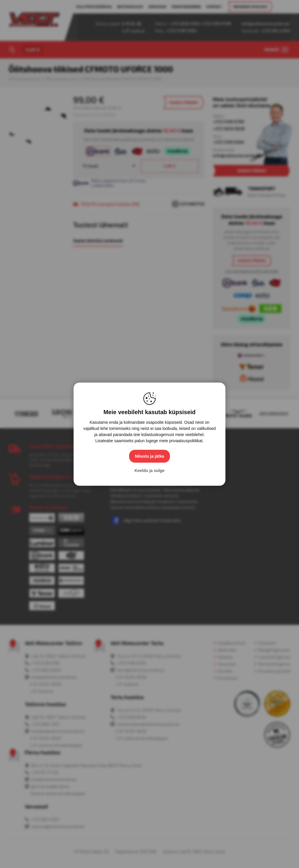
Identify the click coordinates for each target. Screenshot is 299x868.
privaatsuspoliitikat (186, 441)
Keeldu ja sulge (150, 471)
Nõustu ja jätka (149, 456)
